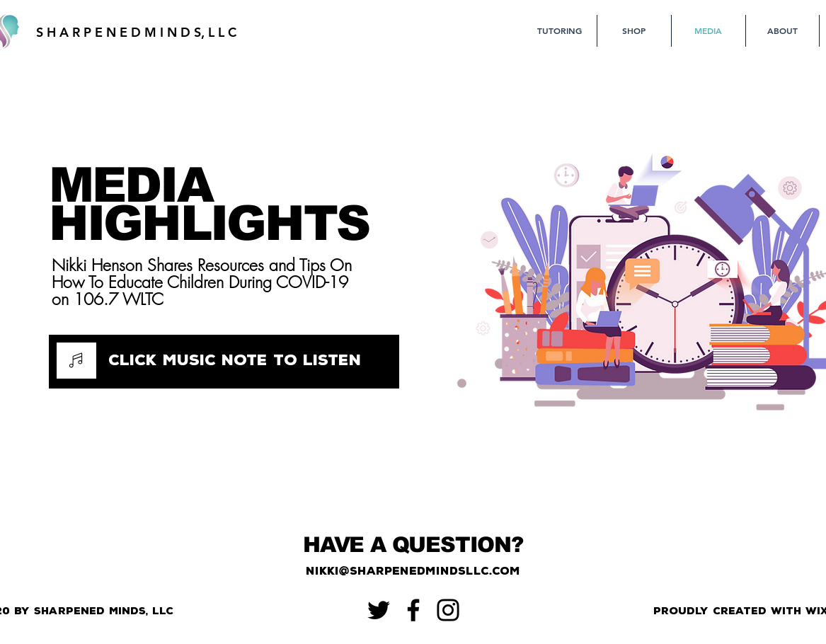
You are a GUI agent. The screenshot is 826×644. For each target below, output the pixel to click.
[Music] (76, 361)
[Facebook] (413, 610)
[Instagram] (448, 610)
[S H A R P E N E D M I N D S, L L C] (136, 33)
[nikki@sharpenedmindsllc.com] (413, 571)
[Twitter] (379, 610)
